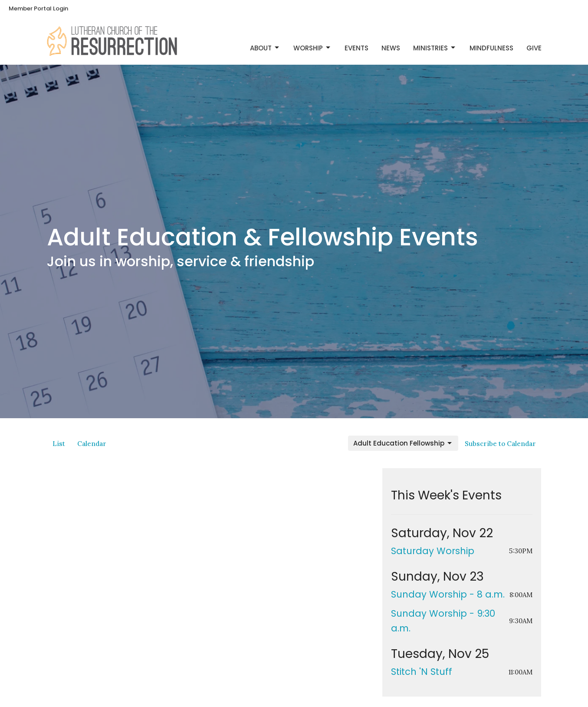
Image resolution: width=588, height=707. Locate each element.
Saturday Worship (433, 551)
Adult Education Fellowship (403, 443)
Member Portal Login (38, 8)
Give (534, 48)
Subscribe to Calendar (500, 444)
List (59, 444)
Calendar (92, 444)
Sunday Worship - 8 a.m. (448, 594)
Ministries (435, 48)
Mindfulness (491, 48)
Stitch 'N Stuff (422, 672)
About (265, 48)
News (391, 48)
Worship (312, 48)
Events (356, 48)
